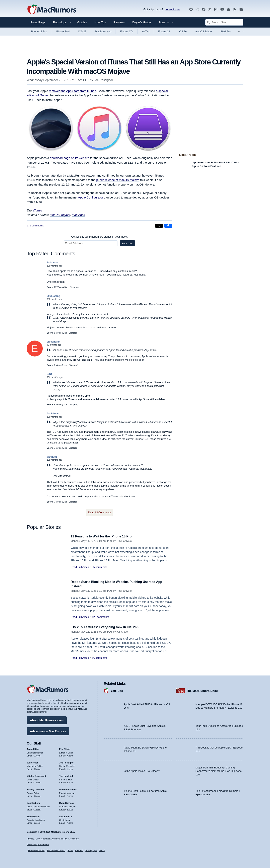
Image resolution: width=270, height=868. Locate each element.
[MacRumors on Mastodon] (216, 9)
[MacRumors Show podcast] (191, 9)
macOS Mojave (60, 215)
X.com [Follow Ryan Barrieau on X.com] (70, 809)
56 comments (100, 658)
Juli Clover (123, 632)
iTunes (38, 210)
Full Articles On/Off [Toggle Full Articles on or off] (56, 850)
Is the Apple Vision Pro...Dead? (142, 770)
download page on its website (70, 158)
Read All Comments (99, 512)
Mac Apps (78, 215)
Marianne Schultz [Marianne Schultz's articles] (68, 789)
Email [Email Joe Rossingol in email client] (62, 768)
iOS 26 (183, 31)
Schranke (53, 262)
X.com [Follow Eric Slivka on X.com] (70, 755)
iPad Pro (225, 31)
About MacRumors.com (47, 719)
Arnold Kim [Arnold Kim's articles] (33, 748)
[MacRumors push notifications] (228, 9)
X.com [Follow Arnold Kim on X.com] (37, 755)
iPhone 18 (164, 31)
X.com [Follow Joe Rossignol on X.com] (70, 768)
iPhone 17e (127, 31)
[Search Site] (224, 22)
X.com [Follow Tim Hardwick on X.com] (70, 782)
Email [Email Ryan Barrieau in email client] (62, 809)
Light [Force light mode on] (95, 850)
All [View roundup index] (241, 31)
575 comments (35, 226)
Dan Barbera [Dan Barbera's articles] (33, 802)
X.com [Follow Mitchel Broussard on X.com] (37, 782)
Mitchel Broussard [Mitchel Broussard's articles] (36, 775)
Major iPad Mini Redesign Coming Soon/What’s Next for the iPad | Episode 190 (219, 770)
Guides (82, 22)
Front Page (38, 22)
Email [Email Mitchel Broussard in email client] (30, 782)
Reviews (119, 22)
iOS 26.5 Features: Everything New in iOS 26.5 (108, 627)
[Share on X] (159, 226)
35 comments (100, 567)
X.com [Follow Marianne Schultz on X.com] (70, 795)
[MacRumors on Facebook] (204, 9)
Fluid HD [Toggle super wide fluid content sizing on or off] (79, 850)
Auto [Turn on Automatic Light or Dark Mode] (89, 850)
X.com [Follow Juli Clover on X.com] (37, 768)
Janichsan (53, 413)
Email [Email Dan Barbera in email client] (30, 809)
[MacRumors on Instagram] (197, 9)
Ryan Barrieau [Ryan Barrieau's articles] (67, 802)
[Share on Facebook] (168, 226)
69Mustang (53, 296)
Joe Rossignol (103, 80)
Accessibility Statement (38, 844)
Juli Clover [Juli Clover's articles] (32, 762)
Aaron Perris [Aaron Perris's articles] (66, 816)
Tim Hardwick (124, 541)
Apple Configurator (90, 197)
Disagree (74, 287)
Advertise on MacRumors (48, 730)
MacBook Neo (103, 31)
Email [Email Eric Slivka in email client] (62, 755)
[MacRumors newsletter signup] (241, 9)
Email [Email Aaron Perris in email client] (62, 822)
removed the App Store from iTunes (72, 91)
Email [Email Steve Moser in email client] (30, 822)
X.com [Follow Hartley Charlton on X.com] (37, 795)
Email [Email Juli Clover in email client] (30, 768)
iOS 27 (82, 31)
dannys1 (52, 457)
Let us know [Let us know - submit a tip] (172, 9)
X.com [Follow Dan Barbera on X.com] (37, 809)
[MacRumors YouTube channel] (222, 9)
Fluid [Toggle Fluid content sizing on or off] (70, 850)
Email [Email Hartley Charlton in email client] (30, 795)
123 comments (100, 617)
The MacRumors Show (202, 690)
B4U (49, 374)
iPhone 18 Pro (39, 31)
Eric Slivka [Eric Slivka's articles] (65, 748)
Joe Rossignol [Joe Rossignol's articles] (67, 762)
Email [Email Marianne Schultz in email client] (62, 795)
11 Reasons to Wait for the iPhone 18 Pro (104, 536)
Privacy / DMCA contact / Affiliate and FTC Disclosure (53, 839)
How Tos (100, 22)
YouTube (117, 690)
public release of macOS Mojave (118, 180)
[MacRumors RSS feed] (235, 9)
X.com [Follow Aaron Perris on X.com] (70, 822)
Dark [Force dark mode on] (101, 850)
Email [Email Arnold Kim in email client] (30, 755)
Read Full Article (80, 567)
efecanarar (53, 342)
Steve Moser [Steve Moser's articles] (33, 816)
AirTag (146, 31)
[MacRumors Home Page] (52, 10)
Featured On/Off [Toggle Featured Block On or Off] (36, 850)
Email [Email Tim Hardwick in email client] (62, 782)
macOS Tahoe (204, 31)
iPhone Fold (63, 31)
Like (66, 287)
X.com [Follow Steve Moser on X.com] (37, 822)
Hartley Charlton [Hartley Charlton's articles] (35, 789)
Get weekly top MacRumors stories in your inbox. (99, 237)
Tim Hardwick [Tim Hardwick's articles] (66, 775)
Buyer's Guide (142, 22)
